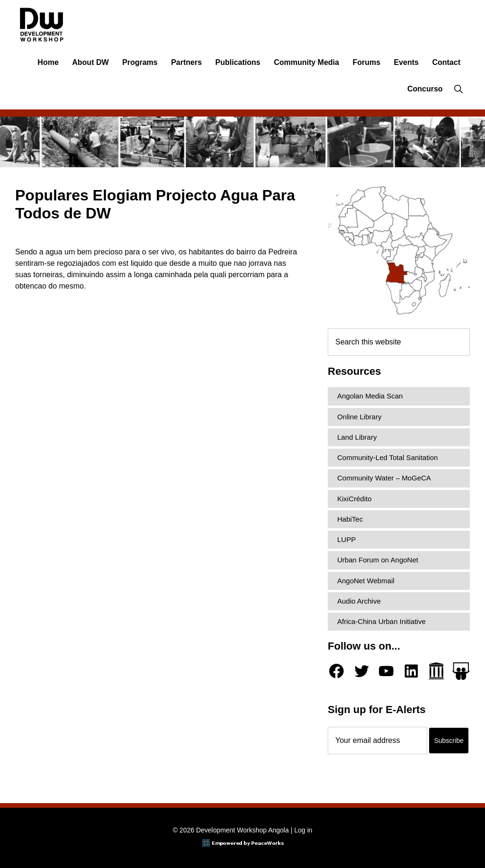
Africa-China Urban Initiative (382, 621)
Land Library (357, 437)
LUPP (346, 539)
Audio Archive (359, 601)
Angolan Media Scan (370, 396)
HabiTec (350, 519)
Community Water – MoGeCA (384, 478)
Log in (303, 830)
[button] (458, 89)
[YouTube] (386, 671)
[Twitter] (362, 671)
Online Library (359, 417)
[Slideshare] (461, 671)
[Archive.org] (436, 671)
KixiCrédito (355, 499)
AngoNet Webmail (366, 581)
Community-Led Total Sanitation (387, 457)
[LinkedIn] (411, 671)
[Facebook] (337, 671)
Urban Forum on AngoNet (378, 560)
